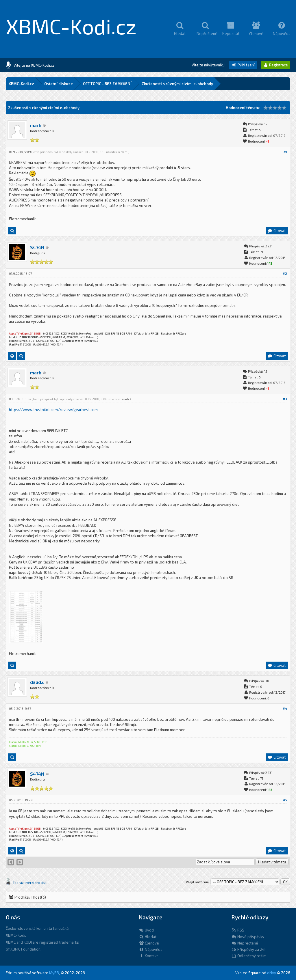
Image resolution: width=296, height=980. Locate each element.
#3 (285, 399)
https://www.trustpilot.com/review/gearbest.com (53, 410)
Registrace (275, 65)
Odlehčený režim (249, 956)
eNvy (272, 973)
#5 (285, 800)
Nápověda (151, 949)
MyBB (54, 973)
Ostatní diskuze (59, 84)
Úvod (146, 930)
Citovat (276, 231)
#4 (285, 709)
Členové (149, 943)
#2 (285, 274)
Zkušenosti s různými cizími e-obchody (177, 84)
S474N (37, 247)
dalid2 (37, 682)
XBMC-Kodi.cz (71, 26)
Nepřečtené (245, 943)
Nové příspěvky (248, 937)
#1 (285, 152)
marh (36, 125)
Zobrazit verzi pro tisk (30, 883)
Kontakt (148, 956)
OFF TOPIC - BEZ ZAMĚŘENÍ (107, 84)
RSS (238, 930)
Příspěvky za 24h (249, 949)
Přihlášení (243, 65)
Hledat (148, 937)
